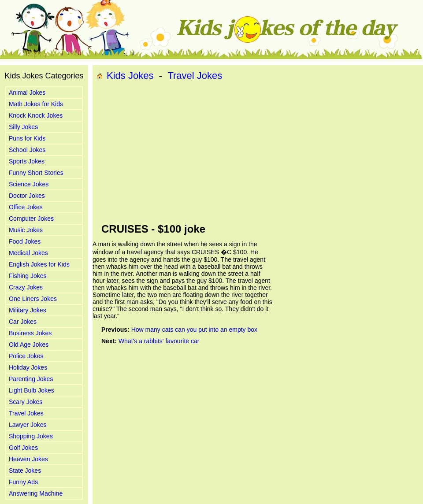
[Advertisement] (223, 152)
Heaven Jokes (28, 459)
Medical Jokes (28, 253)
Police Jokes (26, 356)
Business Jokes (30, 333)
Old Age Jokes (29, 345)
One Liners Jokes (33, 299)
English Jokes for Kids (39, 264)
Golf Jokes (23, 448)
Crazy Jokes (26, 287)
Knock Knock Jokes (36, 115)
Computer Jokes (31, 219)
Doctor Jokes (27, 196)
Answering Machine (36, 493)
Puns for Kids (27, 138)
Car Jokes (23, 322)
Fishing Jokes (28, 276)
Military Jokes (28, 310)
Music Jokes (26, 230)
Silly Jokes (23, 127)
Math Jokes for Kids (36, 104)
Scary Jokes (26, 402)
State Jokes (25, 471)
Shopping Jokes (31, 436)
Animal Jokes (27, 93)
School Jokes (27, 150)
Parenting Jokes (31, 379)
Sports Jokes (27, 161)
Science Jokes (29, 184)
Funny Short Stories (36, 173)
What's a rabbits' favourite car (159, 341)
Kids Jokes (130, 76)
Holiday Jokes (28, 367)
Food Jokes (25, 241)
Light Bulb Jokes (32, 390)
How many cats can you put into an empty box (194, 330)
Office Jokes (26, 207)
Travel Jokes (26, 413)
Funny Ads (23, 482)
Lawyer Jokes (28, 425)
